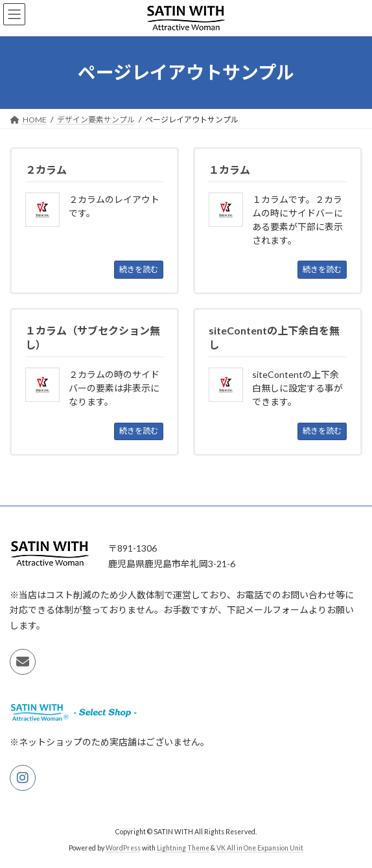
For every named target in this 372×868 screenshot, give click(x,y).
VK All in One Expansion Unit (260, 848)
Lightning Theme (183, 848)
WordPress (123, 848)
